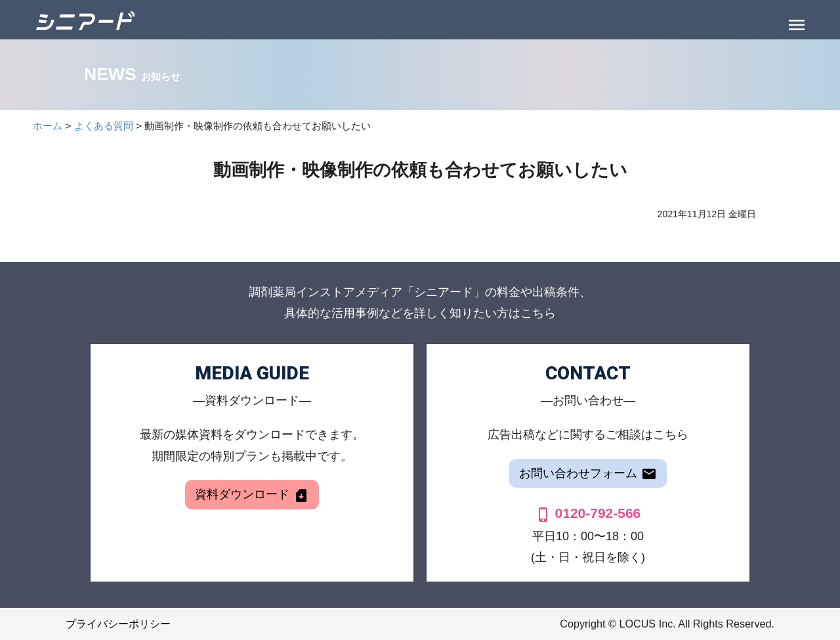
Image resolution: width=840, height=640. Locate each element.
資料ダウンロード (252, 496)
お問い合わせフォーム (588, 474)
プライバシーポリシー (118, 624)
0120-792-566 (588, 513)
